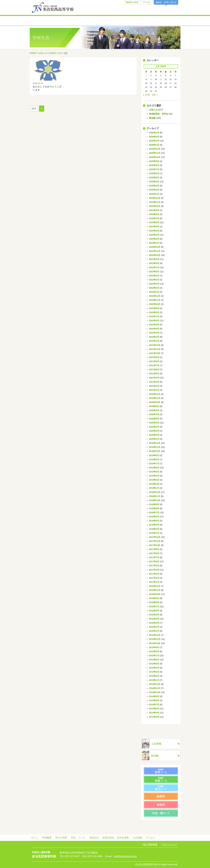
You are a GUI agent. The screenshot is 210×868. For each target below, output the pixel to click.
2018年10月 (155, 500)
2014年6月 (154, 709)
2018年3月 (154, 529)
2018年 (53, 53)
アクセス (147, 2)
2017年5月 (154, 566)
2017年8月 (154, 553)
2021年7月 (154, 365)
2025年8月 (154, 165)
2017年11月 (155, 541)
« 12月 (147, 95)
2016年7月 (154, 607)
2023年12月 (155, 247)
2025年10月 (155, 157)
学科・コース (93, 21)
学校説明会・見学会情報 (143, 21)
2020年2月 (154, 435)
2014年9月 (154, 696)
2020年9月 (154, 406)
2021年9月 (154, 357)
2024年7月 (154, 218)
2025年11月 (155, 153)
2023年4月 (154, 280)
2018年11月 (155, 496)
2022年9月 (154, 308)
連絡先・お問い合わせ (166, 2)
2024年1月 (154, 243)
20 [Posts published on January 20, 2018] (171, 83)
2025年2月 (154, 190)
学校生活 (118, 21)
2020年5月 (154, 423)
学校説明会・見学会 (159, 114)
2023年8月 (154, 263)
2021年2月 (154, 386)
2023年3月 (154, 284)
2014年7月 (154, 704)
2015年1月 (154, 680)
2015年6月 (154, 660)
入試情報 (168, 21)
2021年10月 (155, 353)
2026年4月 (154, 133)
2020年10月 (155, 402)
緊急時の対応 (132, 2)
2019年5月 (154, 472)
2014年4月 (154, 717)
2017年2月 (154, 578)
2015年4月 (154, 668)
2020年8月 (154, 410)
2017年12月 (155, 537)
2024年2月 (154, 239)
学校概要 (42, 21)
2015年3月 (154, 672)
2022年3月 (154, 333)
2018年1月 (154, 533)
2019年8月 (154, 459)
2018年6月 (154, 517)
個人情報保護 (150, 844)
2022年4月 (154, 329)
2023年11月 (155, 251)
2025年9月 (154, 161)
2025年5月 (154, 178)
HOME (33, 53)
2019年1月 (154, 488)
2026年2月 (154, 141)
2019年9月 (154, 455)
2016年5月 (154, 615)
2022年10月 (155, 304)
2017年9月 (154, 549)
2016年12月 (155, 586)
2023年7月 (154, 267)
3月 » (155, 95)
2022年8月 (154, 312)
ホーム (35, 838)
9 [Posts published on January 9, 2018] (151, 79)
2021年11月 (155, 349)
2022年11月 (155, 300)
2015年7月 (154, 656)
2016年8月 (154, 602)
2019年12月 (155, 443)
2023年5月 (154, 276)
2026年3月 (154, 137)
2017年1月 (154, 582)
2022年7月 (154, 316)
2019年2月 (154, 484)
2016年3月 (154, 623)
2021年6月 (154, 370)
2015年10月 (155, 643)
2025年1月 (154, 194)
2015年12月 (155, 635)
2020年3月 (154, 431)
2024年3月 (154, 235)
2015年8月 (154, 651)
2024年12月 (155, 198)
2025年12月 (155, 149)
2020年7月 (154, 414)
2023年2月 (154, 288)
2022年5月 (154, 325)
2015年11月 (155, 639)
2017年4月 (154, 570)
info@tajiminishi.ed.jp (125, 856)
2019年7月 (154, 464)
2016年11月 (155, 590)
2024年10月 (155, 206)
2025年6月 (154, 173)
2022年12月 (155, 296)
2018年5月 (154, 521)
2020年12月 (155, 394)
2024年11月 (155, 202)
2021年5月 (154, 374)
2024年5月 (154, 226)
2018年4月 (154, 525)
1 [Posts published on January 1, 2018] (146, 75)
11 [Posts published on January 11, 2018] (161, 79)
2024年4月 (154, 231)
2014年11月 (155, 688)
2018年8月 (154, 508)
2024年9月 (154, 210)
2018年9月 (154, 504)
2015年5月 (154, 664)
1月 (60, 53)
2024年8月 (154, 214)
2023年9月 (154, 259)
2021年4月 (154, 378)
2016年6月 (154, 611)
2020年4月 (154, 427)
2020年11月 (155, 398)
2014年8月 (154, 700)
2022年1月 (154, 341)
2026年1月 (154, 145)
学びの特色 (67, 21)
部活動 (152, 118)
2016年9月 (154, 598)
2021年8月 (154, 361)
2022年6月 (154, 321)
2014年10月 (155, 692)
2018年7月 (154, 513)
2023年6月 (154, 272)
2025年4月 (154, 182)
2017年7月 (154, 557)
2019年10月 (155, 451)
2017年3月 (154, 574)
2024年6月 (154, 222)
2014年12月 (155, 684)
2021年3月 (154, 382)
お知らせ (43, 53)
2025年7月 (154, 169)
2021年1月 (154, 390)
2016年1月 (154, 631)
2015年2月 (154, 676)
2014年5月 (154, 713)
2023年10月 (155, 255)
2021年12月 (155, 345)
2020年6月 (154, 419)
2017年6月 (154, 561)
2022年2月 (154, 337)
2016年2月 (154, 627)
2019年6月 (154, 468)
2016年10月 (155, 594)
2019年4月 (154, 476)
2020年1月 (154, 439)
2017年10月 (155, 545)
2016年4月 (154, 619)
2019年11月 (155, 447)
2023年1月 (154, 292)
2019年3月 (154, 480)
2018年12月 (155, 492)
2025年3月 (154, 186)
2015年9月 (154, 647)
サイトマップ (170, 844)
